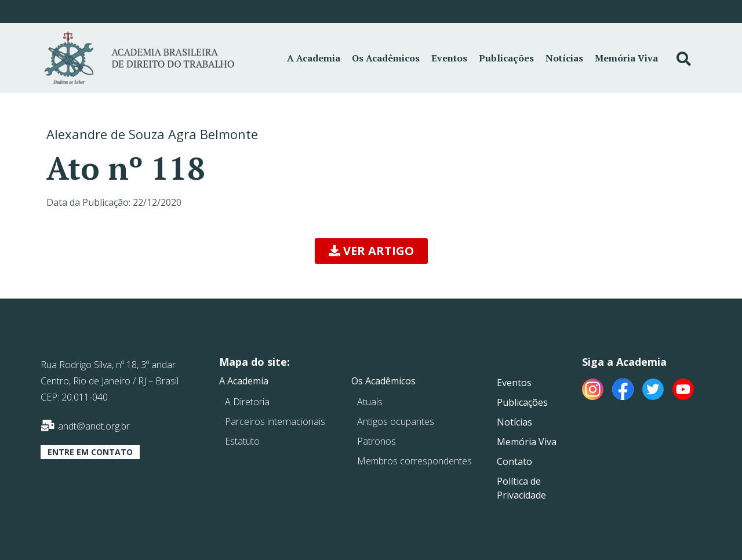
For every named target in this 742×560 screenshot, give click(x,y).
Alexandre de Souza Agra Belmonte (152, 134)
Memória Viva (626, 58)
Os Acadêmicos (386, 58)
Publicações (506, 58)
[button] (371, 251)
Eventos (449, 58)
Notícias (564, 58)
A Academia (314, 58)
